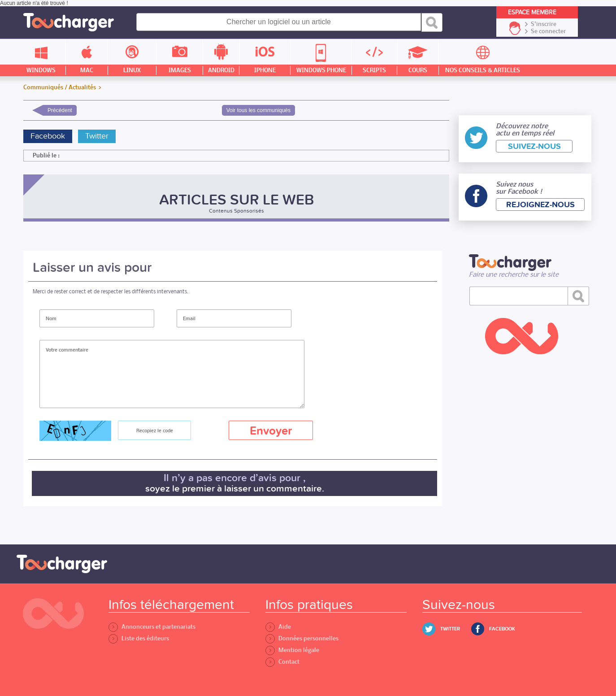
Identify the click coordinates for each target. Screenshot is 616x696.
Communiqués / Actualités (60, 87)
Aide (278, 627)
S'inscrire (544, 24)
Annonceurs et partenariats (152, 627)
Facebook (48, 136)
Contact (282, 662)
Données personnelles (302, 638)
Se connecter (548, 31)
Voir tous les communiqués (258, 110)
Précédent (60, 110)
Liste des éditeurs (139, 638)
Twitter (97, 136)
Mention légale (292, 650)
